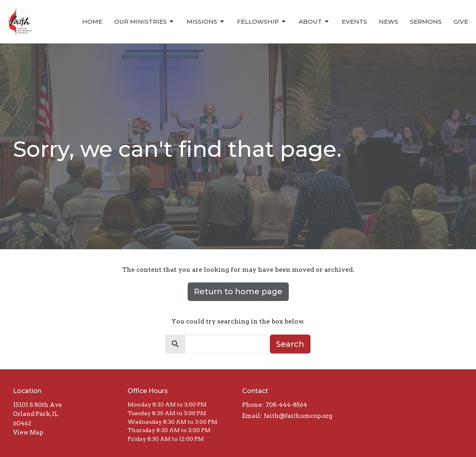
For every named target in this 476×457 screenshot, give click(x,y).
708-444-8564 (286, 405)
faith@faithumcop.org (298, 416)
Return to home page (238, 292)
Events (354, 22)
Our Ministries (144, 22)
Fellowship (262, 22)
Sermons (426, 22)
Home (92, 22)
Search (290, 344)
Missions (206, 22)
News (389, 22)
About (314, 22)
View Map (28, 433)
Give (461, 22)
